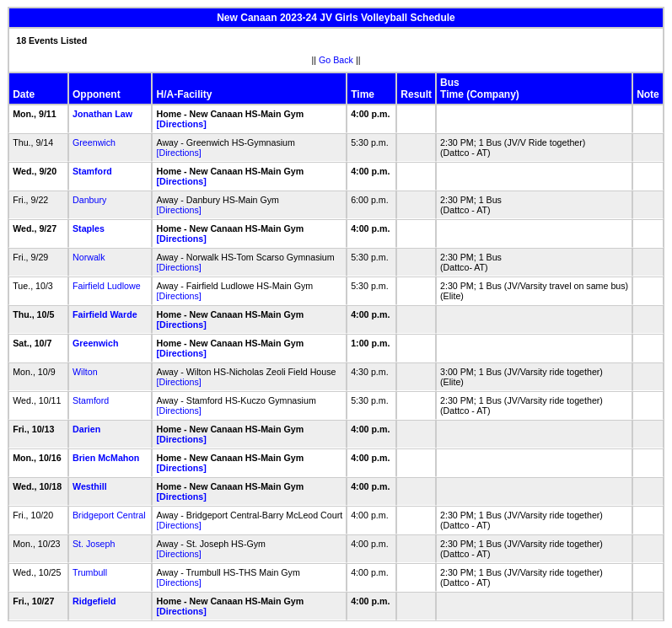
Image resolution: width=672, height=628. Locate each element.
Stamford (92, 171)
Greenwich (94, 142)
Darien (86, 429)
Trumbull (90, 572)
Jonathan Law (102, 114)
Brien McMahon (106, 458)
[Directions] (181, 124)
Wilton (85, 372)
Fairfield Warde (105, 314)
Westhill (90, 486)
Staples (89, 228)
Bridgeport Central (109, 515)
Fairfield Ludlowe (107, 286)
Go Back (336, 60)
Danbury (89, 200)
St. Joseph (94, 544)
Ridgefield (94, 601)
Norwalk (89, 257)
